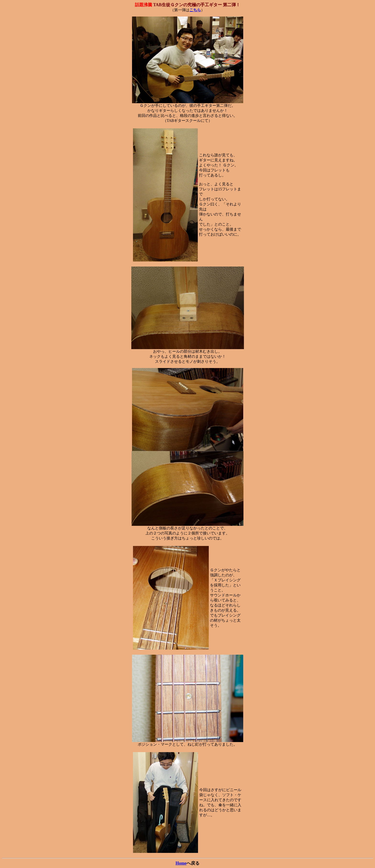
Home (181, 863)
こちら (195, 10)
